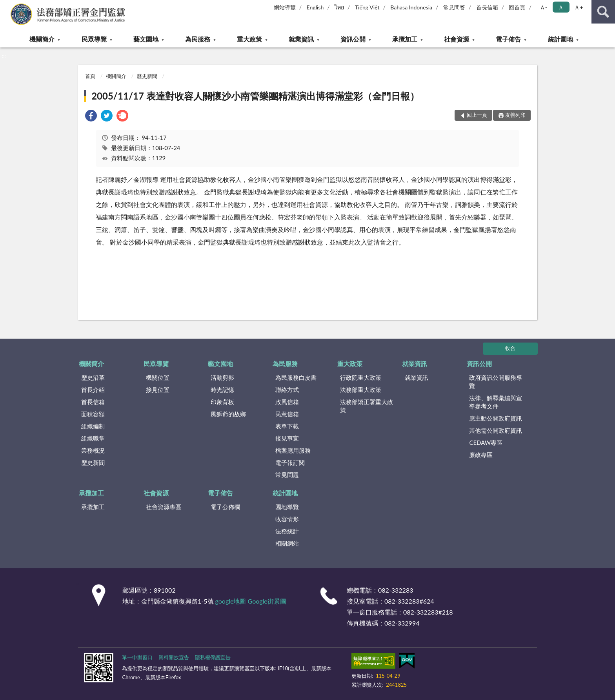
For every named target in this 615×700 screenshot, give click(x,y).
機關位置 (158, 377)
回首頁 (517, 7)
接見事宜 (287, 438)
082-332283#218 (428, 612)
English (315, 7)
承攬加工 (405, 39)
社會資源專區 (164, 507)
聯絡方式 (287, 390)
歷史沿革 (93, 377)
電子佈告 (508, 39)
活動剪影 (222, 377)
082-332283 (396, 590)
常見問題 (287, 475)
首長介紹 (93, 390)
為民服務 (198, 39)
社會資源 (457, 39)
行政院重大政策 (361, 377)
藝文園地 (146, 39)
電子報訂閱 (290, 462)
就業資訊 (301, 39)
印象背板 (222, 402)
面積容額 (93, 414)
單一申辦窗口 (137, 657)
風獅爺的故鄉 (228, 414)
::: (6, 6)
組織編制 (93, 426)
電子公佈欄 (225, 507)
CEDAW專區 (486, 442)
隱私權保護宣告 (213, 657)
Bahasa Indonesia (411, 7)
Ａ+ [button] (579, 7)
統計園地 (560, 39)
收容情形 (287, 519)
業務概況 (93, 450)
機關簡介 (42, 39)
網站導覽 (285, 7)
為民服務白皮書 (296, 377)
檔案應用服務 (293, 450)
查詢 (603, 12)
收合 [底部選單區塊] (510, 348)
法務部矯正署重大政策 (367, 406)
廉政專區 (481, 455)
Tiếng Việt (367, 7)
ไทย (339, 7)
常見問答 (454, 7)
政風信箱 (287, 402)
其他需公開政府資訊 (496, 430)
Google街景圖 (267, 601)
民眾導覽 (94, 39)
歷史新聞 (147, 76)
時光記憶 (222, 390)
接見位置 (158, 390)
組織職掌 (93, 438)
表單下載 (287, 426)
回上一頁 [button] (477, 115)
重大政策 (249, 39)
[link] (91, 117)
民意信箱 (287, 414)
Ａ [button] (561, 7)
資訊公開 (353, 39)
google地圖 (231, 601)
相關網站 (287, 543)
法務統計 (287, 531)
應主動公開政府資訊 (496, 418)
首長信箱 (487, 7)
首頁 (90, 76)
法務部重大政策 (361, 390)
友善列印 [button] (515, 115)
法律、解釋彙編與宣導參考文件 (496, 402)
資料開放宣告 (174, 657)
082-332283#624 (409, 601)
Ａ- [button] (543, 7)
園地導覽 (287, 507)
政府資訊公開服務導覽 (496, 382)
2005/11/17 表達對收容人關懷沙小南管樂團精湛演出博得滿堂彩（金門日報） (255, 96)
